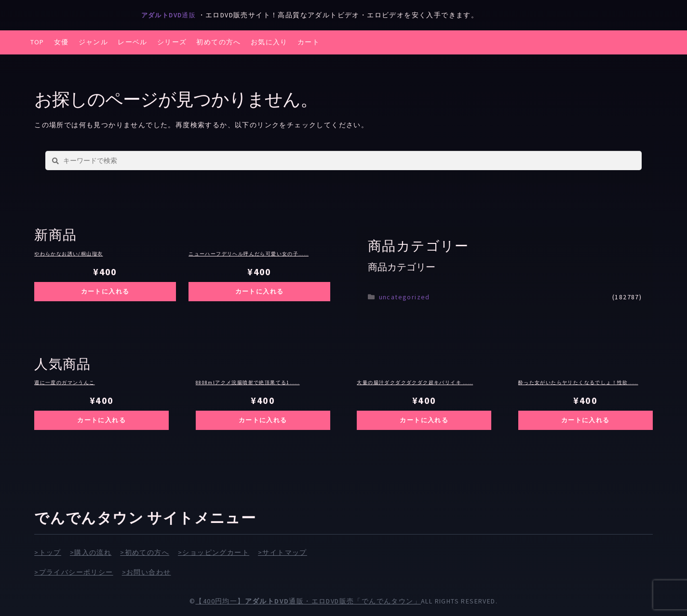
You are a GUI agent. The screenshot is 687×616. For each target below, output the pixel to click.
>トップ (48, 552)
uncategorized (404, 297)
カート (309, 42)
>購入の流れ (91, 552)
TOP (37, 42)
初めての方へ (218, 42)
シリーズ (172, 42)
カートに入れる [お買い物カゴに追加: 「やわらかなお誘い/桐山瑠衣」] (105, 291)
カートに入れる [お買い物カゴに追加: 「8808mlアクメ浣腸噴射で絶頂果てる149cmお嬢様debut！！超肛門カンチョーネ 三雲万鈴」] (263, 420)
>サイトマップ (283, 552)
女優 (61, 42)
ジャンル (94, 42)
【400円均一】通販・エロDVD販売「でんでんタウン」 (308, 601)
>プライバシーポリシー (74, 572)
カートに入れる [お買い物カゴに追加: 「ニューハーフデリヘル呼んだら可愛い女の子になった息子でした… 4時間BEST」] (259, 291)
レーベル (133, 42)
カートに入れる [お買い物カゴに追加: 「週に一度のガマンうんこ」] (102, 420)
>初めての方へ (145, 552)
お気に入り (269, 42)
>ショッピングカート (214, 552)
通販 (172, 15)
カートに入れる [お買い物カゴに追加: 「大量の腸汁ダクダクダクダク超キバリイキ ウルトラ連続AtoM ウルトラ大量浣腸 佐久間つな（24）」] (424, 420)
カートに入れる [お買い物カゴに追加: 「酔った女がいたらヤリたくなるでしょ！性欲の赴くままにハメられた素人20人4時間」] (585, 420)
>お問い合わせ (147, 572)
